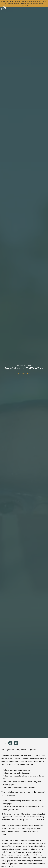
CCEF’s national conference (33, 843)
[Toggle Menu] (45, 9)
